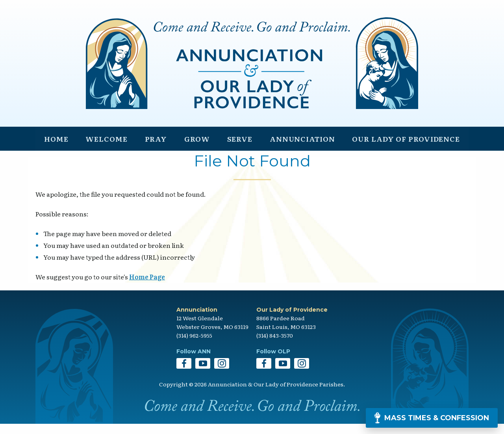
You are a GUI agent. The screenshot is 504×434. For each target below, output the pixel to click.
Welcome (106, 148)
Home (56, 148)
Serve (238, 148)
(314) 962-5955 (194, 346)
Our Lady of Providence (406, 148)
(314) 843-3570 (275, 346)
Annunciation (301, 148)
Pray (155, 148)
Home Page (147, 287)
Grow (196, 148)
